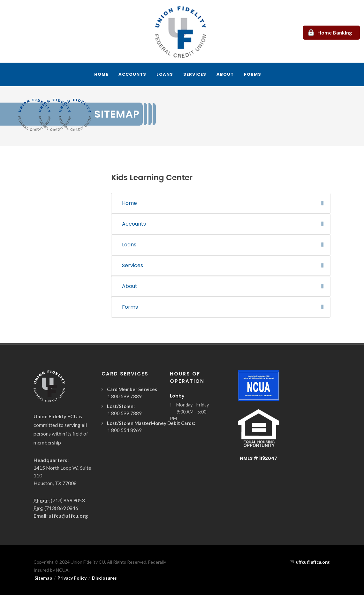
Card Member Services (132, 389)
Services (133, 265)
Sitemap (43, 578)
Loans (129, 245)
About (130, 286)
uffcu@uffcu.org (68, 516)
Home (129, 203)
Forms (130, 307)
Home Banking (335, 32)
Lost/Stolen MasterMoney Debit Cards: (151, 423)
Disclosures (104, 578)
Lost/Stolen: (121, 406)
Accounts (134, 224)
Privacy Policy (72, 578)
